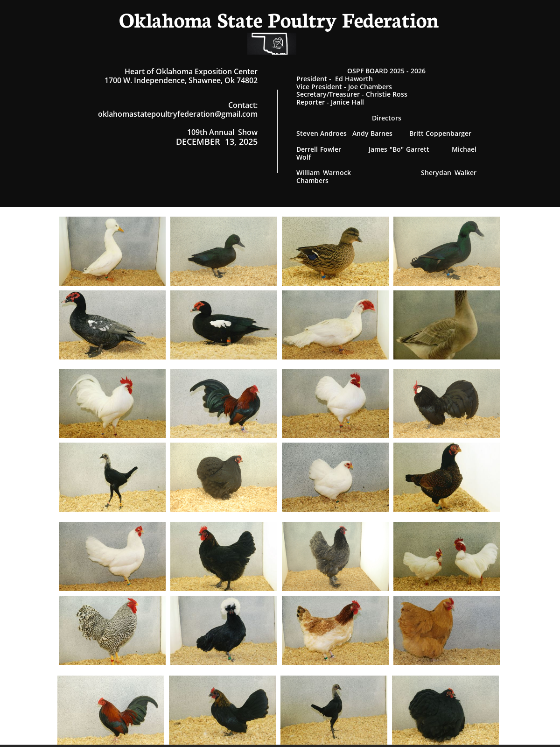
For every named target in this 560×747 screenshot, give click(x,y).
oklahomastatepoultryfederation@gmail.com (178, 114)
